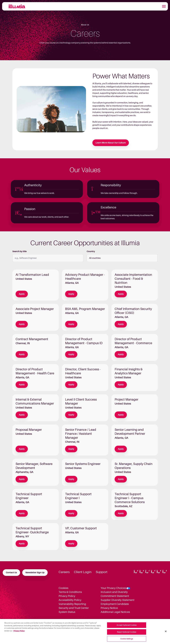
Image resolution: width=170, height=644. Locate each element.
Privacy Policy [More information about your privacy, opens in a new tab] (19, 632)
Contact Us (11, 573)
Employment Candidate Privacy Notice (115, 606)
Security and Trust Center (74, 608)
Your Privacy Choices (113, 588)
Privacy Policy (67, 596)
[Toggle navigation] (164, 6)
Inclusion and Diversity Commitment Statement (115, 594)
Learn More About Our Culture (111, 143)
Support (102, 572)
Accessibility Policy (70, 600)
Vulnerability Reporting (72, 604)
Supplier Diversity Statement (117, 600)
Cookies (63, 588)
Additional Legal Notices (115, 612)
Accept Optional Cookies (127, 627)
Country (91, 251)
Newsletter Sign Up (35, 573)
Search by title (20, 251)
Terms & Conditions (70, 592)
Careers (64, 572)
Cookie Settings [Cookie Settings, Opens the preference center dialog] (127, 641)
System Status (67, 612)
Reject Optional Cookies (127, 634)
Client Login (83, 572)
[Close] (166, 633)
